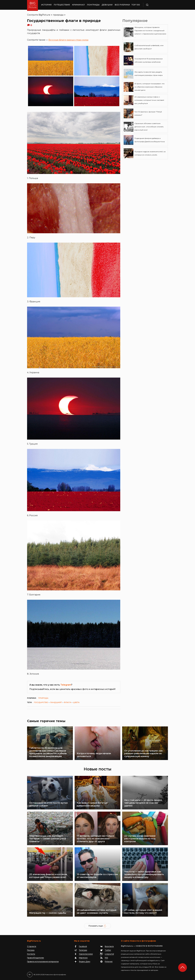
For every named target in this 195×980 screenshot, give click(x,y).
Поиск (155, 5)
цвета (76, 702)
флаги (67, 702)
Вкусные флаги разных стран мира (68, 40)
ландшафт (56, 702)
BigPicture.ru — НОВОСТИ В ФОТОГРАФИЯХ (142, 946)
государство (41, 702)
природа (58, 15)
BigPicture (44, 15)
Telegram (66, 685)
